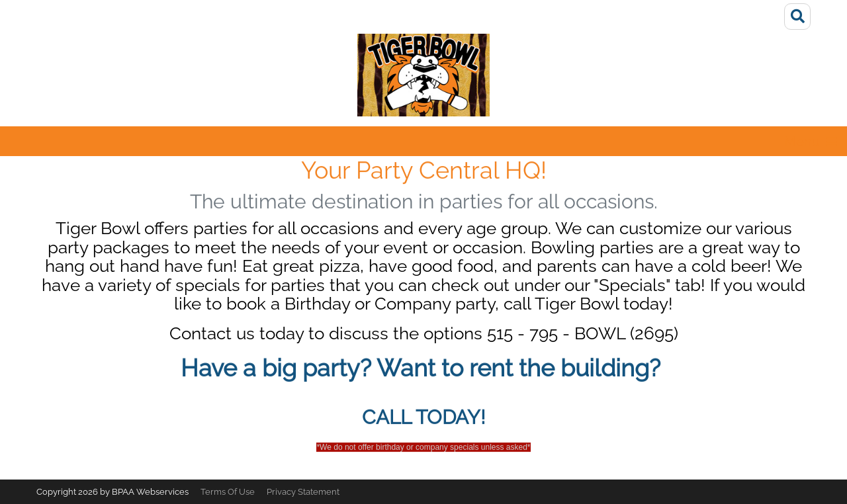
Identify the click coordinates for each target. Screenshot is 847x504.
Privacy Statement (303, 492)
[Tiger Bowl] (423, 75)
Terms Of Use (228, 492)
